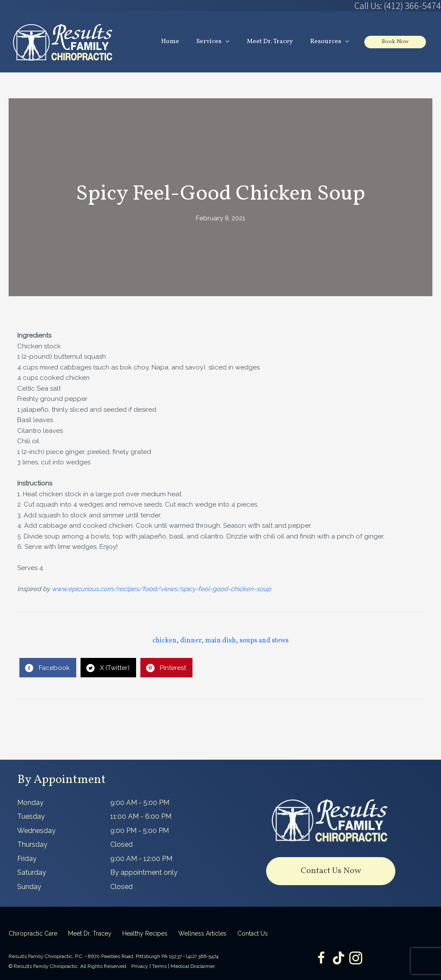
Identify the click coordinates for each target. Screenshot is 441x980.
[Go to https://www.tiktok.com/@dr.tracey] (339, 959)
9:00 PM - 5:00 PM (140, 831)
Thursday (32, 844)
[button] (331, 871)
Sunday (29, 887)
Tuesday (31, 816)
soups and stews (264, 641)
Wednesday (36, 831)
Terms (159, 966)
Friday (27, 859)
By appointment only (144, 872)
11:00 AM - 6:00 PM (141, 816)
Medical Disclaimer (193, 966)
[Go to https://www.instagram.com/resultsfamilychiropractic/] (356, 959)
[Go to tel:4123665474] (331, 6)
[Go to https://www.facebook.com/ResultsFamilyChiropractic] (321, 959)
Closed (121, 844)
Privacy (140, 966)
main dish (220, 641)
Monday (30, 803)
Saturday (32, 872)
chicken (165, 641)
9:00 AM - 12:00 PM (141, 859)
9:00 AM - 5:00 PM (140, 803)
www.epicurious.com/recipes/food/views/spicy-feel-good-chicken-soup (161, 589)
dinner (191, 641)
